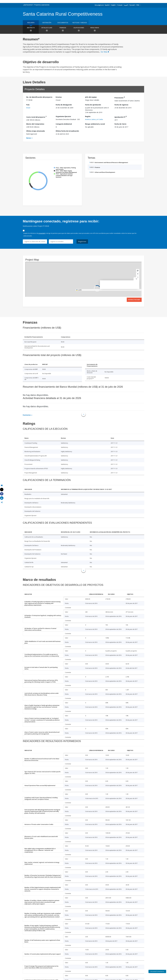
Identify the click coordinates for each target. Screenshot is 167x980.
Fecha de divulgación (64, 105)
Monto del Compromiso (35, 124)
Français (120, 5)
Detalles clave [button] (47, 30)
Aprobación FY (121, 117)
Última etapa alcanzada (36, 131)
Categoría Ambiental (64, 124)
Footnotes (27, 415)
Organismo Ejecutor (63, 116)
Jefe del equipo (91, 97)
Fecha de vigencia (121, 105)
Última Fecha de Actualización (67, 131)
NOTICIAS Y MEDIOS (80, 23)
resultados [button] (95, 30)
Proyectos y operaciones (42, 5)
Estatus (59, 97)
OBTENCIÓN (47, 23)
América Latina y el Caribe (94, 119)
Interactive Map (134, 300)
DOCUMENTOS (63, 23)
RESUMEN (31, 23)
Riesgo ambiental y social (95, 124)
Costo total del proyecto (36, 117)
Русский (132, 5)
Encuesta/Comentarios (157, 971)
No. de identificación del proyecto (39, 97)
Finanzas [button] (63, 30)
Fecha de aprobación (93, 105)
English (113, 5)
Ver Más (105, 52)
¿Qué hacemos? (28, 5)
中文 (138, 5)
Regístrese (82, 241)
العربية (126, 5)
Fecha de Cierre (120, 124)
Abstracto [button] (31, 30)
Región (88, 116)
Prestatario (120, 97)
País (28, 105)
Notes (29, 138)
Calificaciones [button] (79, 30)
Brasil (28, 108)
